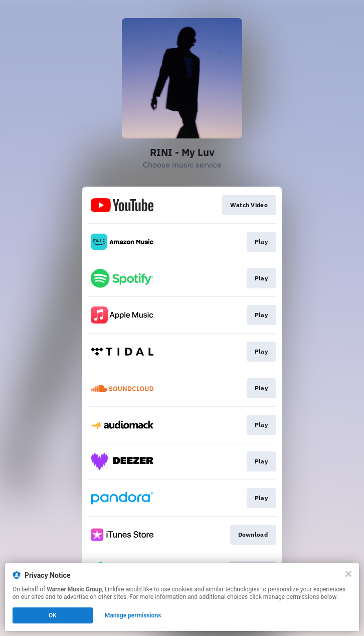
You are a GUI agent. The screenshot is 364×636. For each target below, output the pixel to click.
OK (53, 615)
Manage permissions (133, 615)
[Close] (348, 574)
